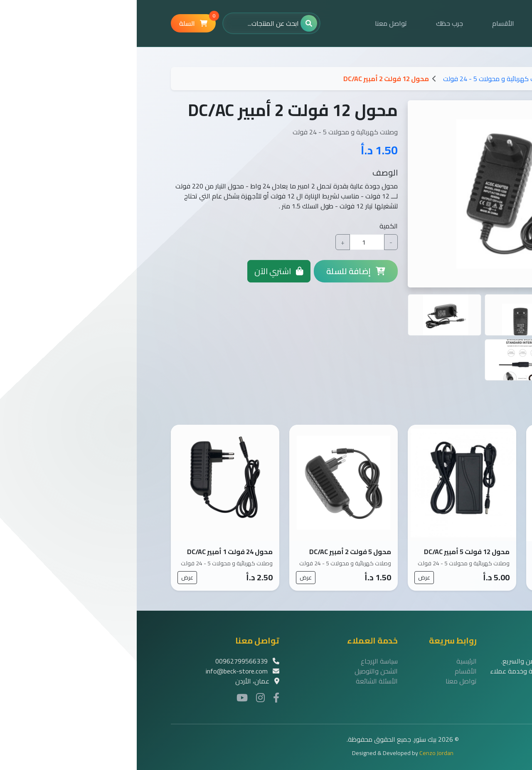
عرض (406, 577)
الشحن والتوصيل (239, 671)
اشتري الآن (142, 271)
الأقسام (366, 23)
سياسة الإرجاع (243, 661)
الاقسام (437, 79)
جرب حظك (313, 23)
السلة (61, 22)
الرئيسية (417, 23)
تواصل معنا (254, 23)
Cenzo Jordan (300, 753)
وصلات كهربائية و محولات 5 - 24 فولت (359, 79)
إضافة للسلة (219, 271)
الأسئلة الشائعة (240, 681)
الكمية (252, 226)
